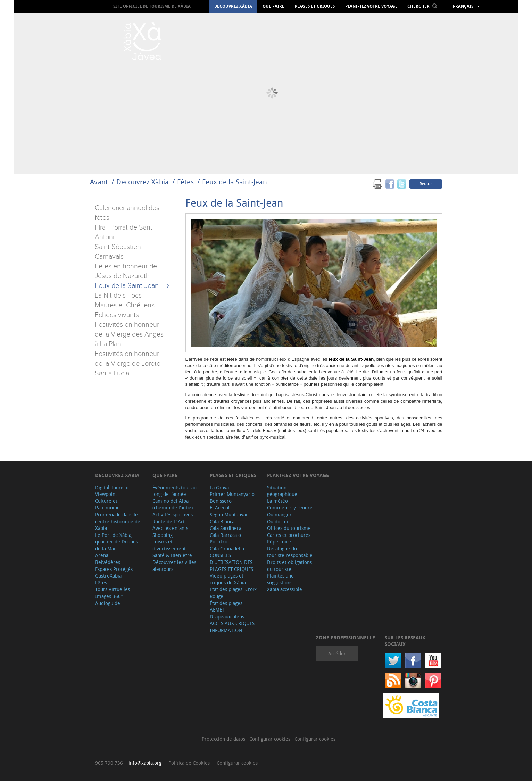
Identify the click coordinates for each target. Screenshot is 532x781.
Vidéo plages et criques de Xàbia (228, 579)
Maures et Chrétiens (125, 305)
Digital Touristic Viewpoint (112, 491)
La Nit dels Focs (118, 296)
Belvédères (108, 562)
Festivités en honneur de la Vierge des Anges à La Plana (129, 334)
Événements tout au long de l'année (174, 491)
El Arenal (220, 508)
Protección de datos (224, 739)
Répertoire (279, 542)
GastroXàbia (108, 576)
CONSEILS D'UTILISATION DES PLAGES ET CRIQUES (231, 562)
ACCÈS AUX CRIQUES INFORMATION (232, 627)
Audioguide (108, 603)
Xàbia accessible (285, 589)
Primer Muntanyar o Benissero (232, 497)
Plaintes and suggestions (280, 579)
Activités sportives (173, 514)
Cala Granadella (227, 549)
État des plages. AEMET (227, 606)
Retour (426, 184)
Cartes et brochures (289, 535)
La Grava (219, 487)
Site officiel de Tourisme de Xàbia (152, 6)
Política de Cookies (189, 763)
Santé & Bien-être (172, 555)
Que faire (273, 6)
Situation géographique (282, 491)
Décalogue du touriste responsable (290, 552)
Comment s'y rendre (290, 508)
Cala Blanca (222, 521)
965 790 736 (109, 763)
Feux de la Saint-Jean (235, 182)
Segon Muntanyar (229, 514)
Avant (99, 182)
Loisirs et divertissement (169, 545)
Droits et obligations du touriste (289, 566)
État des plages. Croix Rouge (233, 593)
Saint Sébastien (118, 247)
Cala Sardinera (226, 528)
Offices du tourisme (289, 528)
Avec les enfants (170, 528)
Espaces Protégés (114, 569)
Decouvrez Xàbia (233, 6)
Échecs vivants (117, 315)
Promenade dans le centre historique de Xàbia (118, 521)
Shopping (163, 535)
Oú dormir (279, 521)
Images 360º (109, 596)
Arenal (102, 555)
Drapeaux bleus (227, 617)
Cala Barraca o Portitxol (225, 538)
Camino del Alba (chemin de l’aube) (173, 504)
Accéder (337, 653)
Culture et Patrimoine (107, 504)
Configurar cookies (271, 739)
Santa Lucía (112, 373)
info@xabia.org (145, 763)
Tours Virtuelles (113, 589)
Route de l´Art (169, 521)
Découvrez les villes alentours (174, 566)
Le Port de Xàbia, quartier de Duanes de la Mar (117, 542)
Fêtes (186, 182)
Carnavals (109, 257)
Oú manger (279, 514)
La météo (277, 501)
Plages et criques (315, 6)
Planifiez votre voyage (371, 6)
